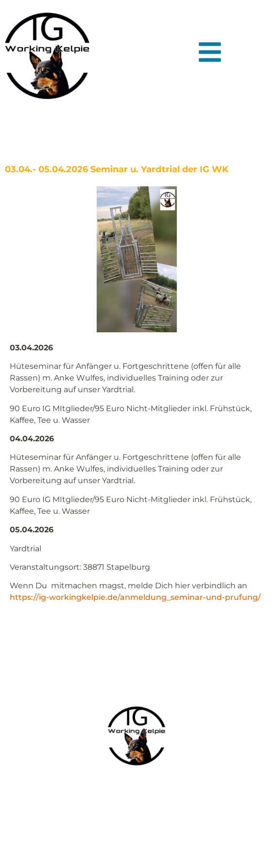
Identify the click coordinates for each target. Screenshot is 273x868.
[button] (210, 52)
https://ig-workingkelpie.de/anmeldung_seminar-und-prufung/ (135, 597)
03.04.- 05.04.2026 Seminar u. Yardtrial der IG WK (117, 169)
